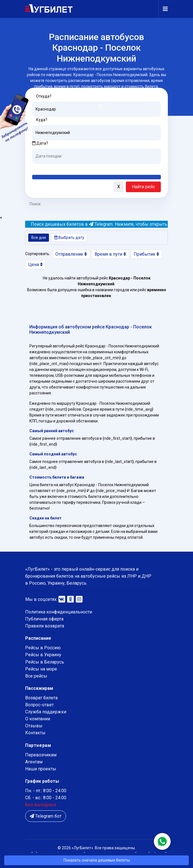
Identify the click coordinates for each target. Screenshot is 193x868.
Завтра (55, 168)
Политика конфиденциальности (59, 612)
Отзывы (34, 726)
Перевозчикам (41, 755)
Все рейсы (36, 676)
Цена (36, 264)
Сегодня (40, 168)
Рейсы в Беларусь (45, 662)
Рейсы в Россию (43, 648)
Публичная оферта (44, 619)
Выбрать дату (69, 237)
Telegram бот (46, 816)
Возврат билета (41, 698)
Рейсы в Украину (43, 655)
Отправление (71, 254)
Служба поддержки (46, 712)
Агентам (34, 762)
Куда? (42, 120)
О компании (38, 719)
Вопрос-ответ (39, 705)
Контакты (35, 733)
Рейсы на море (41, 669)
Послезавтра (79, 168)
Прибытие (146, 254)
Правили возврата (45, 626)
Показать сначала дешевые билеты (97, 860)
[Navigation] (163, 9)
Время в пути (110, 254)
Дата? (40, 143)
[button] (31, 187)
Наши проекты (41, 769)
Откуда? (44, 96)
